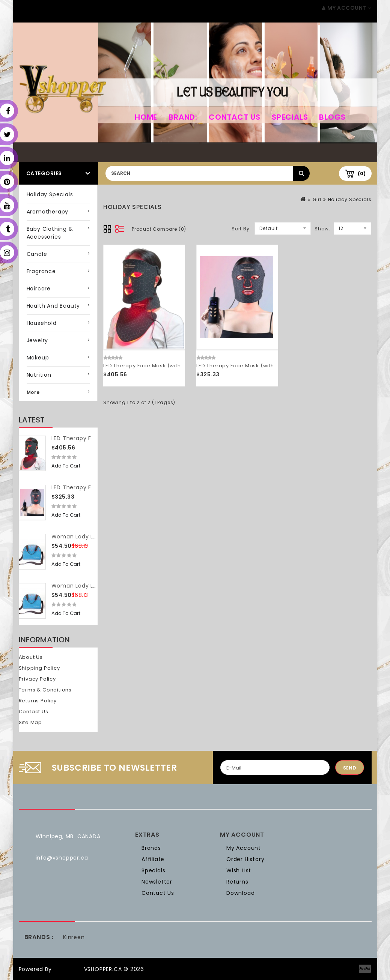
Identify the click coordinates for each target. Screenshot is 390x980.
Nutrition (39, 375)
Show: (322, 229)
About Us (31, 657)
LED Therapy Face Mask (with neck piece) (159, 366)
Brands (151, 848)
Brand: (183, 117)
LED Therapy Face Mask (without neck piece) (257, 366)
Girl (317, 199)
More (33, 392)
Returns (237, 882)
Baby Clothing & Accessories (50, 233)
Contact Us (235, 117)
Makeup (38, 358)
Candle (37, 254)
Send (350, 768)
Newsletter (157, 882)
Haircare (39, 289)
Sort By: (241, 229)
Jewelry (38, 340)
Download (240, 893)
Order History (245, 859)
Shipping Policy (39, 668)
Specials (290, 117)
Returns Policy (38, 701)
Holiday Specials (50, 194)
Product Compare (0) (159, 229)
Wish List (239, 870)
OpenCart (68, 969)
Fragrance (41, 271)
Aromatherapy (48, 212)
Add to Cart (66, 466)
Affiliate (153, 859)
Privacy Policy (37, 679)
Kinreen (74, 937)
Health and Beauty (53, 306)
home (146, 117)
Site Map (30, 722)
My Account (244, 848)
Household (42, 323)
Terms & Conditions (45, 690)
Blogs (332, 117)
